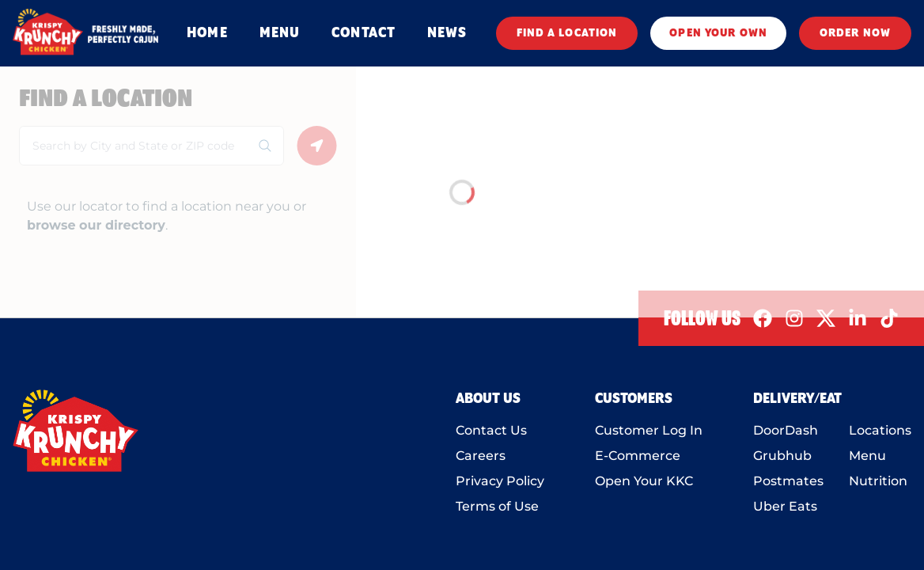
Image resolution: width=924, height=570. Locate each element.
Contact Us (491, 430)
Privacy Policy (500, 481)
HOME (207, 33)
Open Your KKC (644, 481)
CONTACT (364, 33)
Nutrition (878, 481)
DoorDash (786, 430)
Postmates (788, 481)
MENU (280, 33)
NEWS (447, 33)
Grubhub (782, 456)
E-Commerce (638, 456)
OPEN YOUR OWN (718, 33)
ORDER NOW (855, 33)
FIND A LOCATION (567, 33)
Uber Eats (785, 506)
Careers (481, 456)
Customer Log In (649, 430)
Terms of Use (497, 506)
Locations (880, 430)
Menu (867, 456)
